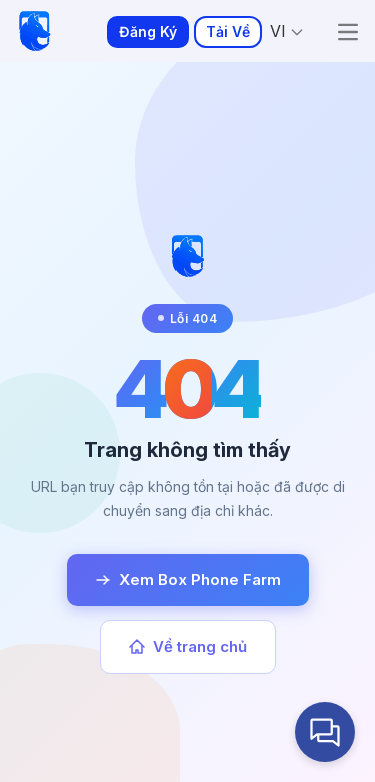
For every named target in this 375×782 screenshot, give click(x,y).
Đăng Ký (148, 31)
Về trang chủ (188, 646)
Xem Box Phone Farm (188, 579)
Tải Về (228, 31)
